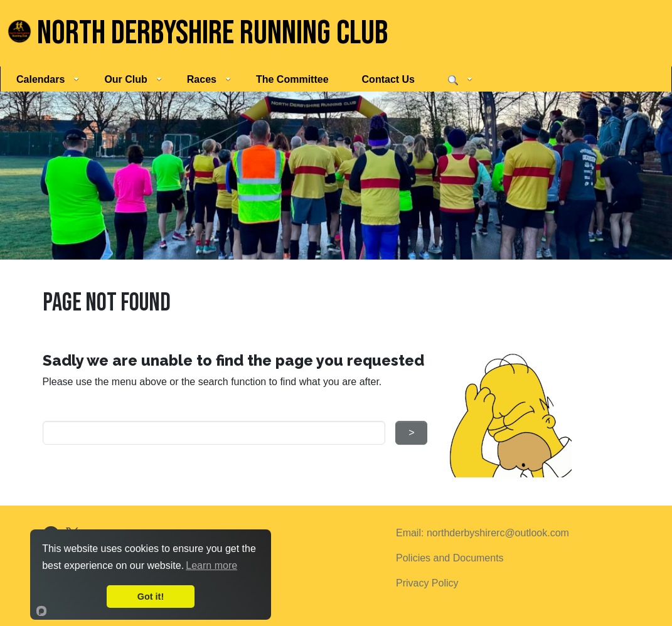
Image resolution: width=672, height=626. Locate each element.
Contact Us (388, 79)
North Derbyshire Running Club (198, 33)
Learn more (211, 565)
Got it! (151, 597)
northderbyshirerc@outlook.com (498, 533)
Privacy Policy (427, 583)
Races (209, 79)
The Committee (292, 79)
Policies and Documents (450, 558)
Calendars (48, 79)
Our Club (133, 79)
